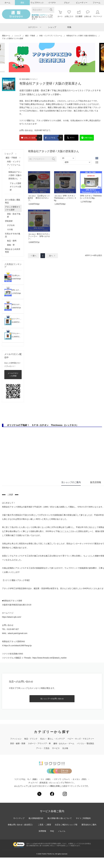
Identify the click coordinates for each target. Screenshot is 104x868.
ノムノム (62, 842)
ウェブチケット (37, 3)
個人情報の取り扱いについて (60, 829)
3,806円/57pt (16, 308)
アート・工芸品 (43, 748)
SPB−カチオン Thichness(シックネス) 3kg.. (91, 197)
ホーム (7, 3)
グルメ (67, 3)
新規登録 (35, 15)
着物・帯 (11, 245)
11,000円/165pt (17, 337)
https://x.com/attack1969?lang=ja (18, 646)
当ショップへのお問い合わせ (52, 699)
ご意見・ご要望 (44, 835)
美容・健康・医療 (18, 743)
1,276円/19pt (16, 293)
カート (60, 14)
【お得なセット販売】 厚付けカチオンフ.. (39, 198)
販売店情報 (96, 482)
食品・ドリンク (31, 739)
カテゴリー (35, 27)
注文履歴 (79, 14)
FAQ (52, 842)
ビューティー (82, 3)
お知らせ (88, 14)
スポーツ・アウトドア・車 (39, 743)
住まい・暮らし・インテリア (52, 739)
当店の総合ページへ (28, 79)
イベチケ (52, 3)
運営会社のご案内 (89, 835)
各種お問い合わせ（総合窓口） (20, 835)
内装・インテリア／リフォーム (51, 36)
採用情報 (42, 842)
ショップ (52, 27)
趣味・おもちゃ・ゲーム (64, 743)
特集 (69, 27)
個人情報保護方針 (36, 829)
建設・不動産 (30, 36)
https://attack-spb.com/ (12, 617)
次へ (52, 256)
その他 (10, 229)
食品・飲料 (12, 241)
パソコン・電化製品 (85, 743)
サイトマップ (19, 829)
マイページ (98, 14)
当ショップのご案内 (71, 482)
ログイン (44, 15)
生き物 (65, 748)
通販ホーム (6, 36)
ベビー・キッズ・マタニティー (81, 739)
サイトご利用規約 (84, 829)
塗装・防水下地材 (14, 215)
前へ (34, 256)
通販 (22, 3)
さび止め (11, 225)
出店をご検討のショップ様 (66, 835)
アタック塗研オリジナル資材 (15, 187)
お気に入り (69, 14)
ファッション (16, 739)
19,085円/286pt (17, 322)
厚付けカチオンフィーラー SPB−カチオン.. (39, 236)
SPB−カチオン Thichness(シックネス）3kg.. (65, 198)
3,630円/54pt (16, 279)
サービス (56, 748)
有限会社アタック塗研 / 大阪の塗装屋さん (82, 36)
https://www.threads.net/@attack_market (49, 658)
